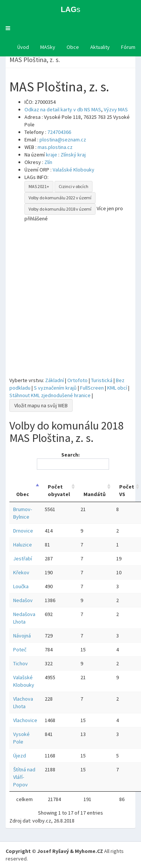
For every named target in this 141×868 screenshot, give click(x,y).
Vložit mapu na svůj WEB (41, 405)
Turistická (102, 380)
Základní (55, 380)
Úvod (23, 47)
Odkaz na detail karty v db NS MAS (63, 109)
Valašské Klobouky (74, 170)
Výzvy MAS (116, 109)
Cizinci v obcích (74, 186)
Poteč (20, 649)
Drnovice (23, 531)
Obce (73, 47)
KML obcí (117, 388)
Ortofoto (77, 380)
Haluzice (23, 545)
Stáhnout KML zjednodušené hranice (50, 395)
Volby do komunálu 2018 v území (60, 209)
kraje (52, 155)
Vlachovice (25, 720)
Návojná (22, 636)
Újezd (20, 756)
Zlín (48, 162)
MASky (48, 47)
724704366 (59, 132)
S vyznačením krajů (55, 388)
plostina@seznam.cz (63, 140)
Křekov (21, 572)
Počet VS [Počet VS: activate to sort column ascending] (127, 490)
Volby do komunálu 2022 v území (60, 198)
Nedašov (23, 600)
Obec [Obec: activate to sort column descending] (23, 494)
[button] (8, 28)
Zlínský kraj (73, 155)
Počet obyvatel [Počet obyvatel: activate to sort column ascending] (59, 490)
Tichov (20, 663)
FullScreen (92, 388)
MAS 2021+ (39, 186)
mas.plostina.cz (55, 147)
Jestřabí (23, 558)
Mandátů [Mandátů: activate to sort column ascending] (95, 494)
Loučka (21, 586)
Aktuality (100, 47)
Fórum (128, 47)
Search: (72, 461)
